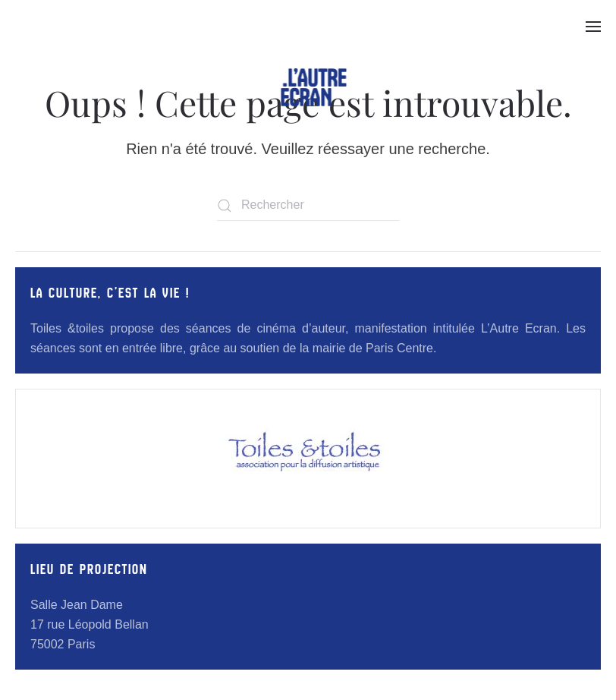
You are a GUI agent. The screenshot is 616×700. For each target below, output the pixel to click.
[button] (593, 27)
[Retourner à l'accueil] (314, 87)
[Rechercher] (308, 206)
